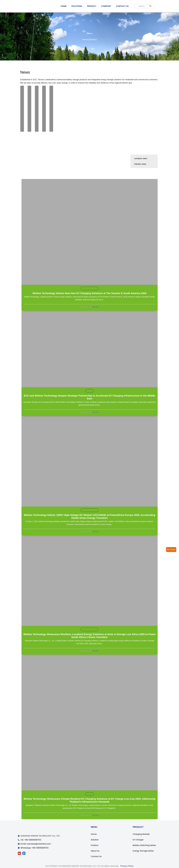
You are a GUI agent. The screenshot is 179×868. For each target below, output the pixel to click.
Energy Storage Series (143, 851)
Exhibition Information (89, 289)
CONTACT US (122, 6)
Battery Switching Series (144, 845)
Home (85, 40)
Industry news (140, 164)
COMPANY (106, 6)
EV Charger (138, 840)
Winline (95, 307)
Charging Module (141, 834)
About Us (95, 851)
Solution (95, 840)
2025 (90, 40)
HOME (64, 6)
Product (95, 845)
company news (141, 158)
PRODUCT (92, 6)
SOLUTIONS (77, 6)
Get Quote (171, 549)
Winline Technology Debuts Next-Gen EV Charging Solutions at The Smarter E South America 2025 (90, 293)
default (89, 391)
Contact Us (96, 856)
